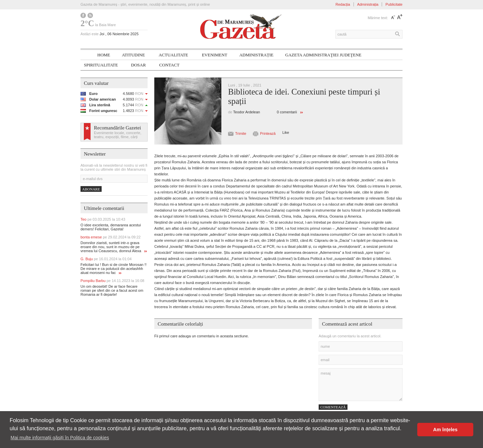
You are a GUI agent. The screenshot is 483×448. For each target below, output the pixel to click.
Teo (103, 219)
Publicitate (394, 4)
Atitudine (133, 55)
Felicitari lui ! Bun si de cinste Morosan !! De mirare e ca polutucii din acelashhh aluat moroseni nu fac (114, 269)
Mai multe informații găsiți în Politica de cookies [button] (60, 438)
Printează (268, 133)
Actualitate (173, 55)
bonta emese (111, 237)
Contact (169, 65)
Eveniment (215, 55)
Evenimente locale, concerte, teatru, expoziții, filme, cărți (118, 135)
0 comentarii (287, 112)
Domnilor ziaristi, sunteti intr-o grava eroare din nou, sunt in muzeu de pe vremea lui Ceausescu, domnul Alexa (114, 247)
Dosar (139, 65)
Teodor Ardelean (247, 112)
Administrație (256, 55)
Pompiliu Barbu (112, 281)
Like (286, 132)
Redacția (343, 4)
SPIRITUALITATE (101, 65)
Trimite (241, 133)
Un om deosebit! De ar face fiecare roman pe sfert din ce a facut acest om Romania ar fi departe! (112, 290)
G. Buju (106, 259)
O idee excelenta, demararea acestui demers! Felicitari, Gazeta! (111, 227)
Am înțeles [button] (445, 430)
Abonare (91, 189)
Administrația (368, 4)
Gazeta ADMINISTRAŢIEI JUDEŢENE (323, 55)
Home (104, 55)
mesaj (361, 385)
